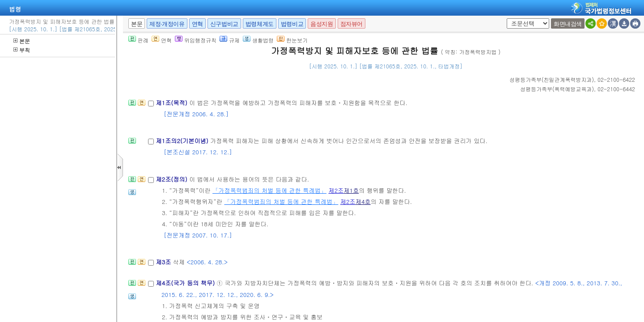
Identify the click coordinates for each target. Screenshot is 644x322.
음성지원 (322, 24)
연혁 (197, 24)
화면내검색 (568, 24)
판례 (138, 40)
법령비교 (292, 24)
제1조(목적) (172, 103)
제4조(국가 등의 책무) (186, 283)
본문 (22, 41)
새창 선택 (505, 19)
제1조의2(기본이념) (183, 141)
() (552, 79)
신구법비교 (224, 24)
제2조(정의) (172, 179)
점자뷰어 (352, 24)
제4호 (363, 201)
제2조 (336, 190)
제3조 (164, 262)
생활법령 (258, 40)
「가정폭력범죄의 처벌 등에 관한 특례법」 (269, 190)
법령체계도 (260, 24)
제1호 (351, 190)
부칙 (22, 50)
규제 (230, 40)
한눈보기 (292, 40)
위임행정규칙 (196, 40)
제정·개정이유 (167, 24)
